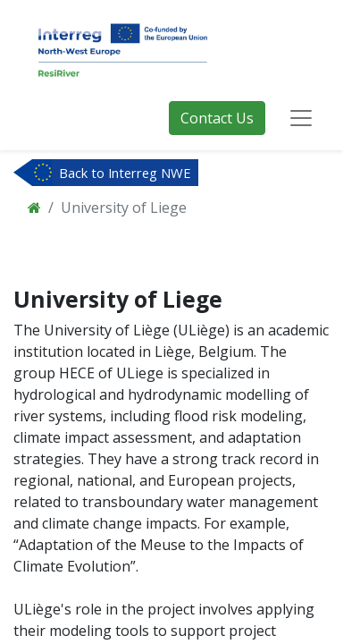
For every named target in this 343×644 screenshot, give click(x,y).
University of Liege (124, 208)
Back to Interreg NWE (125, 173)
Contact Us (217, 118)
